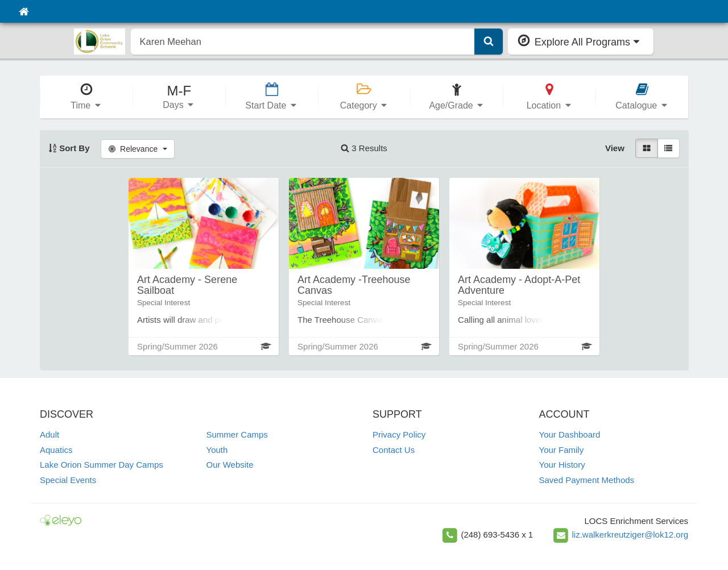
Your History (562, 465)
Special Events (68, 480)
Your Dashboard (570, 434)
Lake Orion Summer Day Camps (102, 465)
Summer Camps (237, 434)
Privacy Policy (399, 434)
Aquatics (56, 450)
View (615, 148)
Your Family (562, 450)
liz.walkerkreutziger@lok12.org (630, 534)
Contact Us (394, 450)
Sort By (69, 148)
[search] (303, 41)
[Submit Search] (489, 41)
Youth (217, 450)
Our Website (230, 465)
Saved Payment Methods (587, 480)
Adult (49, 434)
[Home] (24, 11)
